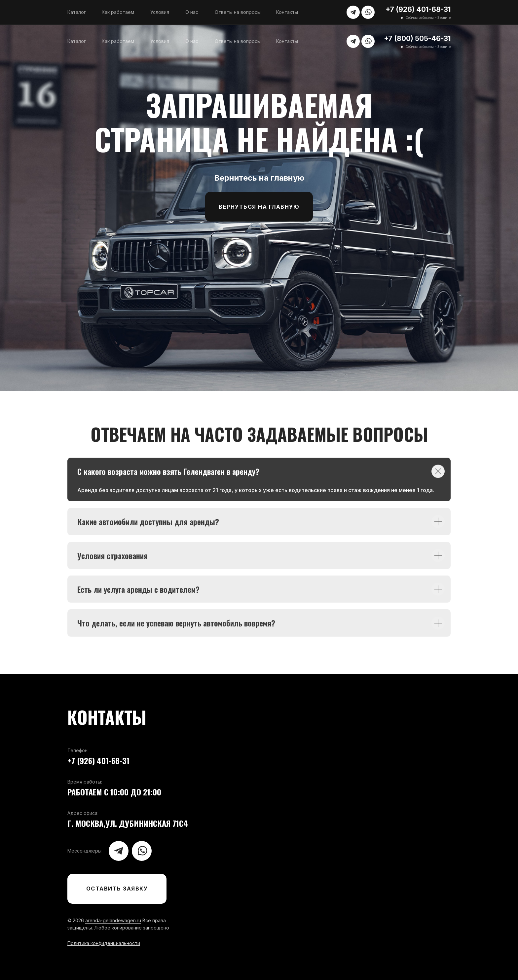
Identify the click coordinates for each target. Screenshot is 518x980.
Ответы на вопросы (238, 12)
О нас (192, 12)
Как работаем (118, 12)
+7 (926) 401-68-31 (418, 9)
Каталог (77, 12)
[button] (117, 889)
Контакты (287, 12)
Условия (160, 12)
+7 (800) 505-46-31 (417, 38)
